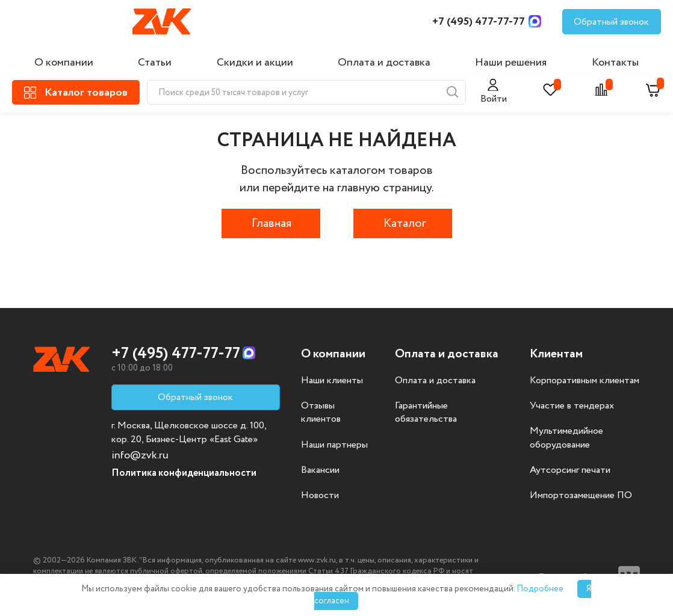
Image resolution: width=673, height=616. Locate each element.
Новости (320, 496)
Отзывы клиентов (321, 413)
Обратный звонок (611, 22)
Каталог (405, 223)
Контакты (615, 63)
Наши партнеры (334, 445)
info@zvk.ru (140, 455)
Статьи (155, 63)
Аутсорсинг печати (570, 470)
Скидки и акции (255, 63)
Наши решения (511, 63)
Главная (271, 223)
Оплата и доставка (384, 63)
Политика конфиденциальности (184, 473)
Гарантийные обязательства (426, 413)
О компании (64, 63)
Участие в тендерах (572, 406)
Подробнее (540, 589)
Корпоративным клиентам (585, 381)
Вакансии (320, 470)
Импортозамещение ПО (581, 496)
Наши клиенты (332, 381)
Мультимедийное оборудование (566, 438)
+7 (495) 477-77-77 (479, 22)
